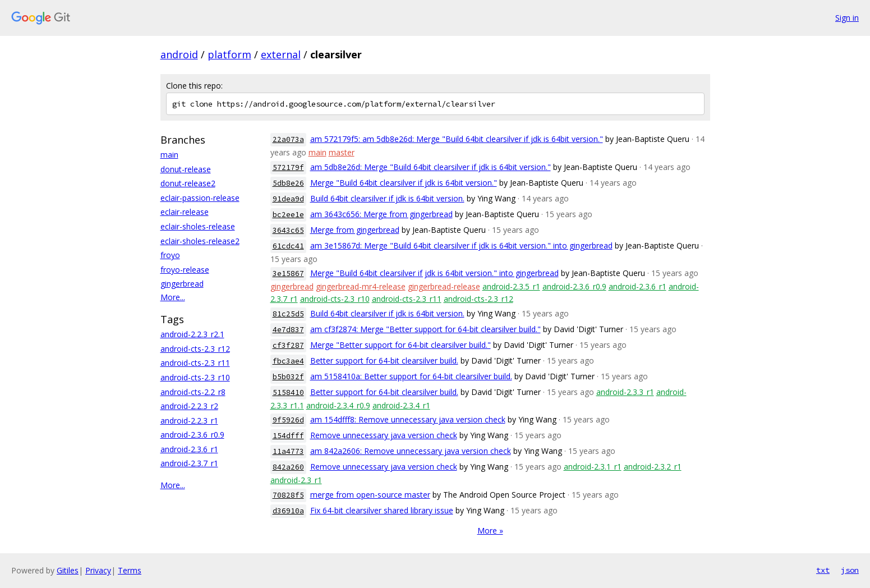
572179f (288, 167)
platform (229, 54)
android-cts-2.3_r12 (195, 349)
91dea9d (288, 199)
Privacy (98, 570)
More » (490, 530)
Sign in (847, 18)
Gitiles (68, 570)
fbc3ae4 (288, 361)
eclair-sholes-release (198, 226)
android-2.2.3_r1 (189, 421)
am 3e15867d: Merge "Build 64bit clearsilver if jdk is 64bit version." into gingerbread (461, 245)
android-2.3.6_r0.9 (192, 435)
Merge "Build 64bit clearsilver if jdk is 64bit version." (404, 183)
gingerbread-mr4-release (361, 286)
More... (173, 297)
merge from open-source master (370, 495)
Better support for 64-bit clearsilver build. (384, 360)
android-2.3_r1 (296, 480)
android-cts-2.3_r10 (195, 377)
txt (823, 570)
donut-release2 (188, 183)
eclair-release (185, 212)
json (850, 570)
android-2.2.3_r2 (189, 406)
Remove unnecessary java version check (384, 435)
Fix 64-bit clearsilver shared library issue (382, 510)
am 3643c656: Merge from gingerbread (381, 214)
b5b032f (288, 377)
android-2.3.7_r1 (189, 463)
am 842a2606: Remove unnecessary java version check (411, 451)
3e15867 (288, 274)
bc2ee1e (288, 215)
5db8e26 (288, 183)
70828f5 (288, 495)
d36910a (288, 511)
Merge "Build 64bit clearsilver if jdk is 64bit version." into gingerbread (434, 273)
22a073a (288, 139)
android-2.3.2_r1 (653, 467)
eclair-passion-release (200, 198)
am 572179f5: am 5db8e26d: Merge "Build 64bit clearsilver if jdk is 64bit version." (457, 139)
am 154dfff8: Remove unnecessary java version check (408, 419)
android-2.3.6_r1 (189, 449)
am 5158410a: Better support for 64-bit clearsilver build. (411, 376)
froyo (170, 255)
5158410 (288, 392)
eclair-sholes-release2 (200, 241)
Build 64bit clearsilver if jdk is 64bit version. (387, 198)
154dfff (288, 436)
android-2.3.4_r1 (401, 405)
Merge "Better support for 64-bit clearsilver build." (401, 345)
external (281, 54)
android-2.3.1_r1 (593, 467)
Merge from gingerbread (355, 230)
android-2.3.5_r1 (511, 286)
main (169, 155)
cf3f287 (288, 345)
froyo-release (185, 270)
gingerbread (182, 284)
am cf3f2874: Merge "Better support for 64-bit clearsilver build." (425, 329)
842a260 (288, 467)
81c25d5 (288, 314)
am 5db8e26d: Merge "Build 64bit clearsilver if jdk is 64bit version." (431, 167)
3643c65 (288, 230)
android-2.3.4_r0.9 (338, 405)
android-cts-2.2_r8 (193, 392)
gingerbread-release (444, 286)
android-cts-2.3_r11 (195, 363)
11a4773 (288, 451)
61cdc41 (288, 246)
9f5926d (288, 420)
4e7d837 (288, 330)
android (179, 54)
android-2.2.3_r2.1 (192, 334)
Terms (130, 570)
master (342, 152)
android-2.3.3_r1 (625, 392)
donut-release (186, 169)
